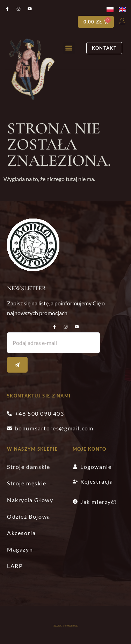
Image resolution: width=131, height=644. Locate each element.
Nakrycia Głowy (30, 500)
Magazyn (20, 549)
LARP (15, 566)
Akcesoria (21, 533)
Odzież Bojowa (29, 516)
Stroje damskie (28, 467)
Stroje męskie (27, 483)
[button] (69, 48)
